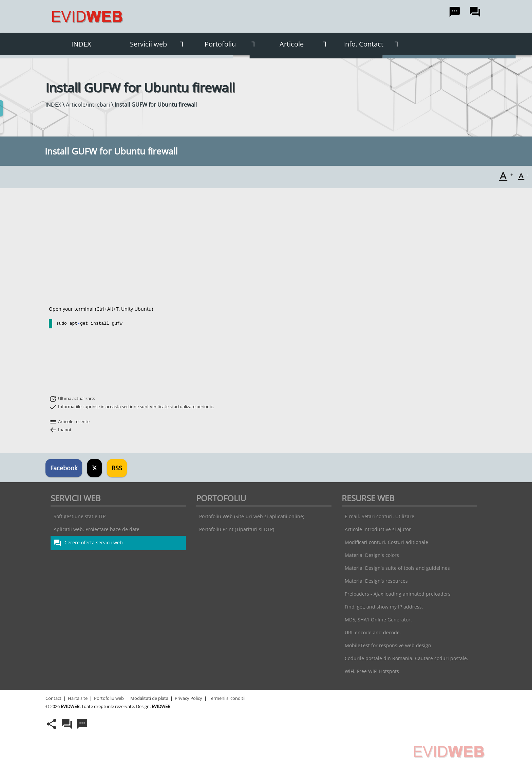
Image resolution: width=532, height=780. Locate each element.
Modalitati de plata (149, 698)
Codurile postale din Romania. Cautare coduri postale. (406, 658)
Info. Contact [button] (373, 44)
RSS (117, 468)
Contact (53, 698)
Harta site (78, 698)
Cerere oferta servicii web (88, 543)
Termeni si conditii (227, 698)
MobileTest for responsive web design (388, 645)
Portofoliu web (109, 698)
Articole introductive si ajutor (378, 529)
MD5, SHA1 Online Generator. (378, 620)
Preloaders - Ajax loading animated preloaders (398, 594)
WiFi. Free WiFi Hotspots (372, 671)
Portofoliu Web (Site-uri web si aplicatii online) (252, 516)
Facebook (64, 468)
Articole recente (69, 421)
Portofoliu (232, 44)
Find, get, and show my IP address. (384, 607)
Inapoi (60, 430)
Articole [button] (306, 44)
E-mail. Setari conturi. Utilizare (379, 516)
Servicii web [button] (159, 44)
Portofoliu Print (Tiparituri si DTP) (237, 529)
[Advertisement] (264, 247)
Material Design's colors (372, 555)
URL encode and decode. (373, 632)
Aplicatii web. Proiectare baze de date (97, 529)
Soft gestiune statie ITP (80, 516)
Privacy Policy (188, 698)
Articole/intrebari (88, 105)
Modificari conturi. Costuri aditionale (386, 542)
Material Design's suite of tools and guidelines (397, 568)
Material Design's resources (376, 581)
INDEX (81, 44)
